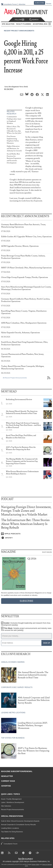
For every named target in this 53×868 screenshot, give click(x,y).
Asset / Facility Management (11, 799)
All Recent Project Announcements (15, 378)
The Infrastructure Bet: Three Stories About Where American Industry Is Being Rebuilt (25, 524)
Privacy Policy (35, 864)
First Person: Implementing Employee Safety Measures (13, 140)
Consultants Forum (10, 4)
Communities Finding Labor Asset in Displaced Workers (14, 120)
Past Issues (47, 552)
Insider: (26, 624)
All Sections (50, 24)
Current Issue (8, 781)
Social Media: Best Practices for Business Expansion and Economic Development (14, 158)
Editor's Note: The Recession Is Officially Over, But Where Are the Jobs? (14, 130)
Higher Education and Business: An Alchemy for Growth (14, 148)
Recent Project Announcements (19, 31)
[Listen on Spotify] (26, 538)
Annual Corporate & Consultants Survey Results (18, 825)
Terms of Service (47, 864)
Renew (49, 4)
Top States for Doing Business (12, 832)
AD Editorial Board (41, 24)
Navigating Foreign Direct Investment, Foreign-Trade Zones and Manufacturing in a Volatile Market (26, 511)
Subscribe (40, 3)
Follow (20, 20)
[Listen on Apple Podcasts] (26, 534)
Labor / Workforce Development (13, 802)
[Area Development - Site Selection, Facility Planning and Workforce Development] (26, 12)
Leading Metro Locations (10, 828)
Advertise (22, 4)
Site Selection (6, 806)
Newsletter (7, 776)
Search (34, 20)
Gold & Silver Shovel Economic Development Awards (20, 821)
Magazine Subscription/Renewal (17, 771)
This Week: (26, 629)
